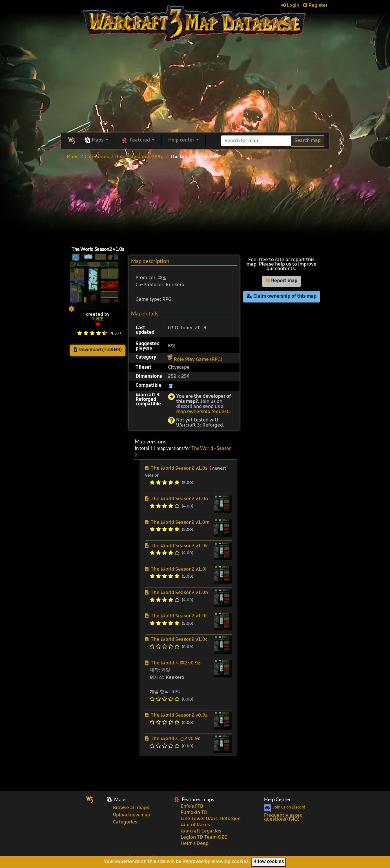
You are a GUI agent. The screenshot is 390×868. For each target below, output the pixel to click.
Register (315, 6)
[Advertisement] (195, 202)
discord (184, 407)
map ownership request (202, 412)
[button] (96, 141)
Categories (97, 157)
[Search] (256, 141)
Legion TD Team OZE (204, 838)
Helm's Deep (195, 844)
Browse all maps (131, 808)
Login (290, 6)
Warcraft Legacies (201, 831)
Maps (73, 157)
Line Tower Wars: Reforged (211, 819)
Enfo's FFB (192, 807)
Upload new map (132, 815)
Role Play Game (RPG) (139, 157)
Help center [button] (182, 140)
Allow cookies (269, 862)
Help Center (277, 799)
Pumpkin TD (194, 813)
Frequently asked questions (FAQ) (283, 818)
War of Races (195, 825)
